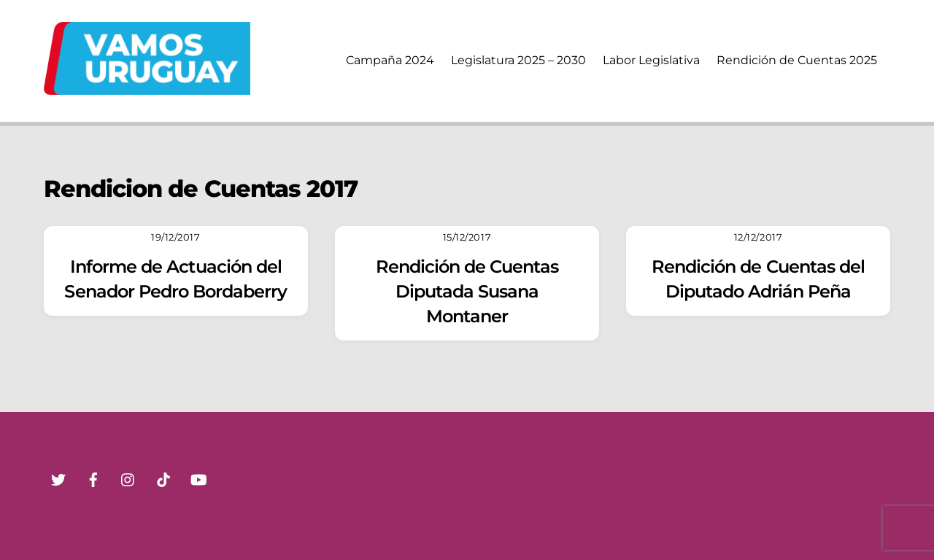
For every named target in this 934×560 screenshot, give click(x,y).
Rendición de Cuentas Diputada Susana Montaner (467, 291)
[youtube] (198, 478)
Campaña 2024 (390, 60)
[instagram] (128, 478)
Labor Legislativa (651, 60)
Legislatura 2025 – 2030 (518, 60)
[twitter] (58, 478)
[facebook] (93, 478)
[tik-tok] (163, 478)
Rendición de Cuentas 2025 (797, 60)
